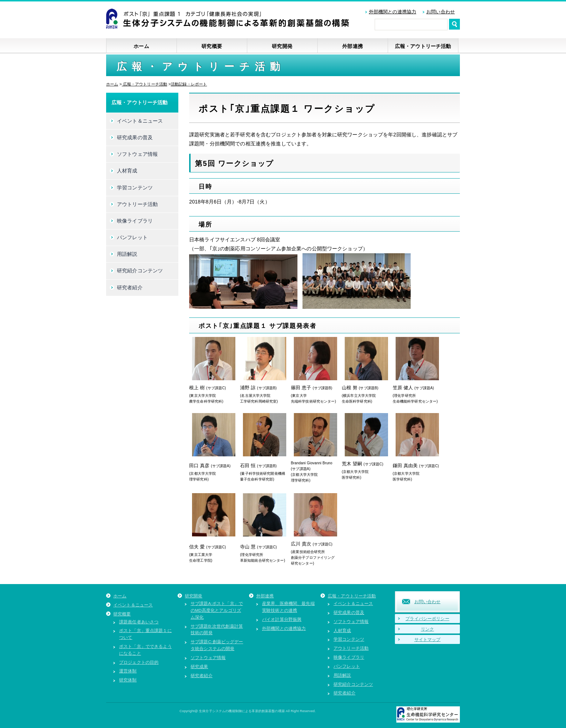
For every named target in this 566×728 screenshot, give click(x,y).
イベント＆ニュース (140, 121)
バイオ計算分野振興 (282, 619)
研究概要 (212, 46)
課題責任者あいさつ (139, 622)
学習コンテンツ (135, 188)
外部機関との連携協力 (393, 12)
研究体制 (128, 680)
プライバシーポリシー (427, 619)
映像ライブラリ (135, 221)
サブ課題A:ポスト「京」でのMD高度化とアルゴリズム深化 (217, 610)
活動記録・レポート (189, 84)
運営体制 (128, 671)
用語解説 (127, 254)
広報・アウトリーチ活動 (423, 46)
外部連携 (352, 46)
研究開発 (282, 46)
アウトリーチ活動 (137, 204)
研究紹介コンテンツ (140, 271)
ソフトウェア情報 (137, 154)
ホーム (141, 46)
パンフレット (132, 237)
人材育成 (127, 171)
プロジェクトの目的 (139, 662)
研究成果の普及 (135, 137)
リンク (427, 629)
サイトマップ (428, 639)
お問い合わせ (441, 12)
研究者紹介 (130, 288)
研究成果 (199, 666)
